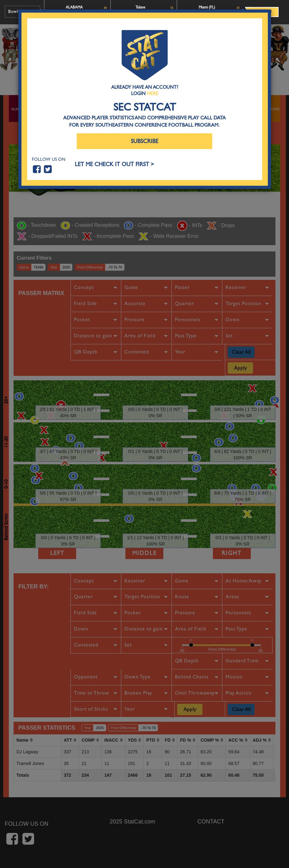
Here (153, 93)
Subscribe (144, 141)
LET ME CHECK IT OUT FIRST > (114, 164)
